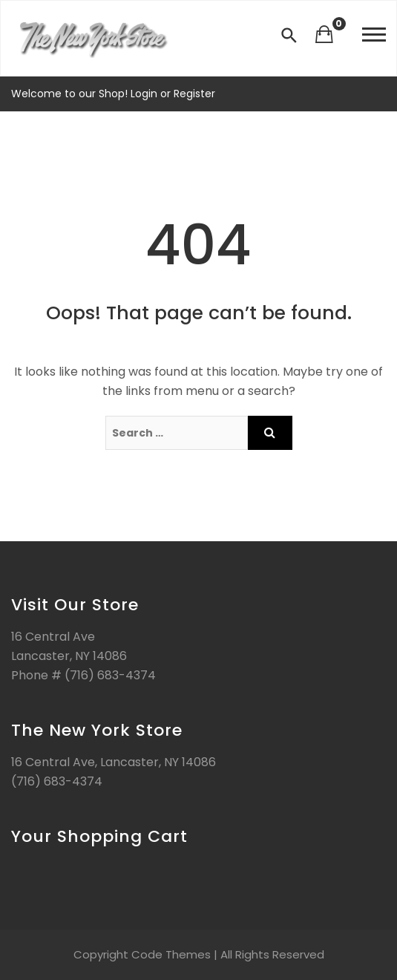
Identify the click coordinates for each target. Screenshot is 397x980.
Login (145, 94)
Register (193, 94)
